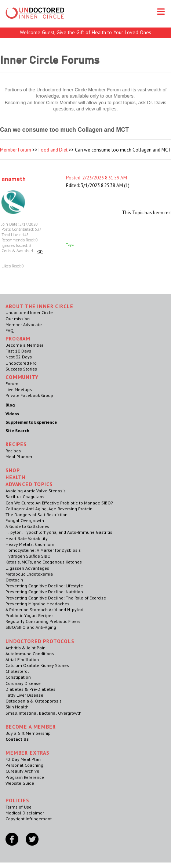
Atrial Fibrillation (22, 659)
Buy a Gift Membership (28, 733)
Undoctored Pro (21, 363)
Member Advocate (24, 324)
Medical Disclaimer (25, 813)
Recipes (13, 451)
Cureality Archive (22, 771)
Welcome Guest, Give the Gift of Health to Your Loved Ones (85, 32)
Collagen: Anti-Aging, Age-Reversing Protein (49, 509)
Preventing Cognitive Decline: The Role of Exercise (56, 598)
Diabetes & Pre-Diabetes (30, 689)
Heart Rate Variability (27, 538)
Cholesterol (17, 671)
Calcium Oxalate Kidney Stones (37, 665)
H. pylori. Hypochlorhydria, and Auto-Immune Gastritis (59, 532)
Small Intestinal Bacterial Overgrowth (43, 713)
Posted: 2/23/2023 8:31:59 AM (97, 178)
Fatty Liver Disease (24, 695)
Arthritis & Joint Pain (26, 648)
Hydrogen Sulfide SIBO (28, 556)
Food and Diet (53, 150)
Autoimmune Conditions (30, 654)
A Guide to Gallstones (27, 526)
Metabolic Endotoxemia (29, 574)
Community (22, 377)
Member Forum (16, 150)
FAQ (10, 330)
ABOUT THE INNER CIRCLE (39, 306)
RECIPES (16, 444)
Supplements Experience (31, 422)
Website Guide (20, 783)
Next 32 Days (19, 357)
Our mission (18, 319)
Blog (10, 405)
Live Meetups (19, 389)
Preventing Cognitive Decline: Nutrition (44, 592)
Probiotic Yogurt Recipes (30, 615)
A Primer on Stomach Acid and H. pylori (44, 610)
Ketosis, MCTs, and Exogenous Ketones (44, 562)
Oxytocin (14, 580)
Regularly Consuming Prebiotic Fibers (43, 621)
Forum (12, 384)
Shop (12, 470)
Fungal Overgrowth (25, 520)
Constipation (18, 677)
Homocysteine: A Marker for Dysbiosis (43, 550)
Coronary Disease (23, 683)
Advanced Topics (29, 484)
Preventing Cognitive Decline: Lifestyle (44, 586)
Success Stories (21, 369)
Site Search (17, 431)
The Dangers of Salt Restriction (37, 515)
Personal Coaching (24, 765)
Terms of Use (19, 807)
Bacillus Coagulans (25, 497)
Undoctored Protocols (40, 641)
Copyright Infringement (29, 819)
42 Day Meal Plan (23, 759)
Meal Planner (19, 457)
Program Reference (25, 777)
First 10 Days (18, 351)
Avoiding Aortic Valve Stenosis (36, 491)
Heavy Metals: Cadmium (30, 544)
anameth (14, 179)
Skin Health (17, 707)
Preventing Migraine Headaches (37, 604)
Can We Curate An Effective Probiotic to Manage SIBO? (59, 503)
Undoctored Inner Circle (29, 312)
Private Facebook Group (29, 395)
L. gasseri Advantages (27, 568)
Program (18, 339)
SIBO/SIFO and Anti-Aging (31, 627)
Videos (12, 414)
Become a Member (24, 345)
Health (16, 477)
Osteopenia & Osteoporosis (34, 701)
